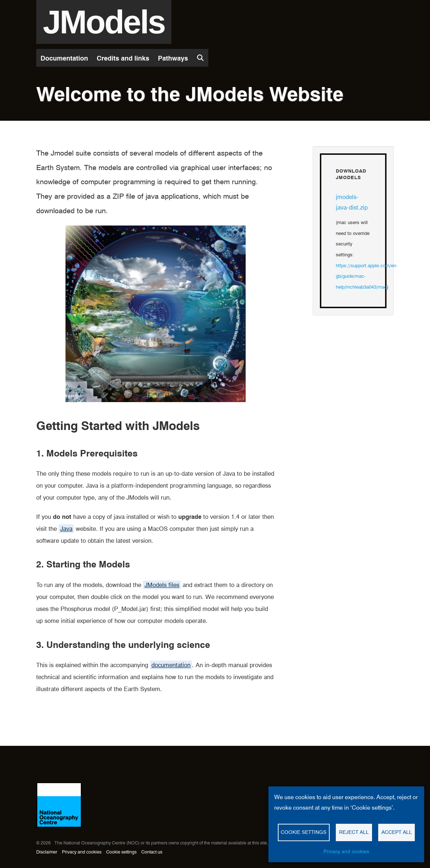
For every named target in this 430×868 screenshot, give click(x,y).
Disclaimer (47, 852)
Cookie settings (121, 852)
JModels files (162, 585)
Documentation (64, 58)
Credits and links (123, 58)
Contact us (152, 852)
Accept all (397, 832)
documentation (171, 665)
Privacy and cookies (82, 852)
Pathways (173, 58)
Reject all (354, 832)
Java (66, 529)
